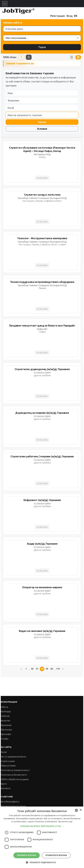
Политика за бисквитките (14, 775)
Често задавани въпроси (13, 757)
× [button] (81, 810)
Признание (6, 725)
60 (52, 669)
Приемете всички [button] (27, 855)
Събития (5, 716)
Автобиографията (10, 802)
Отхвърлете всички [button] (56, 855)
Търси (42, 47)
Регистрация (58, 16)
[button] (42, 826)
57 (37, 669)
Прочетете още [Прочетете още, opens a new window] (65, 822)
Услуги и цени (8, 761)
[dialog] (42, 837)
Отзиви (5, 739)
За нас (4, 752)
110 (58, 669)
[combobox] (76, 810)
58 (42, 669)
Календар (6, 711)
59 (47, 669)
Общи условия (8, 766)
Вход (70, 16)
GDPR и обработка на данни (15, 779)
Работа (4, 707)
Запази (42, 122)
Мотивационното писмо (13, 806)
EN (76, 16)
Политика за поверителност (15, 770)
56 (32, 669)
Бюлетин (5, 721)
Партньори (6, 730)
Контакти (6, 788)
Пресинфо (6, 734)
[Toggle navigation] (5, 4)
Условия (42, 129)
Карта (4, 784)
